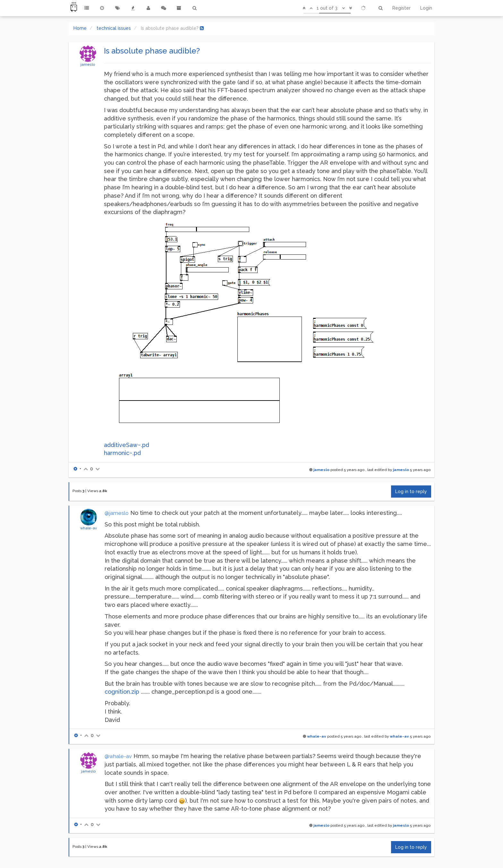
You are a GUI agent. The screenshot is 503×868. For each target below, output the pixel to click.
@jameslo (117, 513)
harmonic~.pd (122, 453)
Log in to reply (411, 492)
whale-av (89, 528)
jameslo (88, 64)
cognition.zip (122, 692)
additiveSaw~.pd (127, 445)
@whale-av (118, 756)
